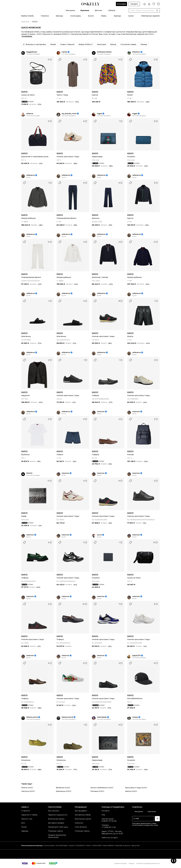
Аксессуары (76, 16)
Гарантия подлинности (58, 815)
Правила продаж (120, 863)
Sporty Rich (136, 846)
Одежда (117, 16)
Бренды (59, 16)
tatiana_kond (32, 717)
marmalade (102, 717)
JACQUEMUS (80, 846)
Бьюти (91, 16)
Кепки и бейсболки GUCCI (102, 788)
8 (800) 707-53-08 (109, 821)
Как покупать (54, 811)
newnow (101, 412)
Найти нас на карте (110, 838)
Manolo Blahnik (108, 846)
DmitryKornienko (104, 52)
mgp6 (99, 114)
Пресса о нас (27, 819)
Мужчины (85, 10)
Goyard (71, 846)
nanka (64, 52)
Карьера (25, 831)
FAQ (103, 815)
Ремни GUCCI (27, 788)
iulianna (30, 114)
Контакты (106, 811)
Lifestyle (112, 10)
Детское (98, 10)
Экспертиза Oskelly (83, 815)
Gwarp (135, 717)
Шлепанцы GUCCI (64, 791)
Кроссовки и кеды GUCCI (136, 788)
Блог (23, 823)
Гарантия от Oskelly (29, 815)
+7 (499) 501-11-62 (109, 827)
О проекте (26, 811)
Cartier (88, 846)
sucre (99, 535)
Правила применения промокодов (57, 836)
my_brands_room (69, 114)
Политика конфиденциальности (148, 863)
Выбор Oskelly (27, 16)
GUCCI (24, 92)
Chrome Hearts (49, 846)
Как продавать (81, 811)
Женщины (70, 10)
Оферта (131, 863)
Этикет (24, 827)
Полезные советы (55, 831)
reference (31, 175)
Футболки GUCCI (63, 788)
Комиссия (79, 823)
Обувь (104, 16)
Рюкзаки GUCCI (97, 791)
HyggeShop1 (32, 52)
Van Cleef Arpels (62, 846)
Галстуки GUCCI (28, 791)
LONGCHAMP (97, 846)
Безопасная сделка (56, 819)
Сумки (131, 16)
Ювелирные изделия (150, 16)
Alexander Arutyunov (123, 846)
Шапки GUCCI (131, 791)
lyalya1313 (136, 656)
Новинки (45, 16)
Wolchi (29, 473)
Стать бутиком (81, 827)
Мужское (25, 22)
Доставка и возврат (56, 823)
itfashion (136, 52)
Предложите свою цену (58, 827)
